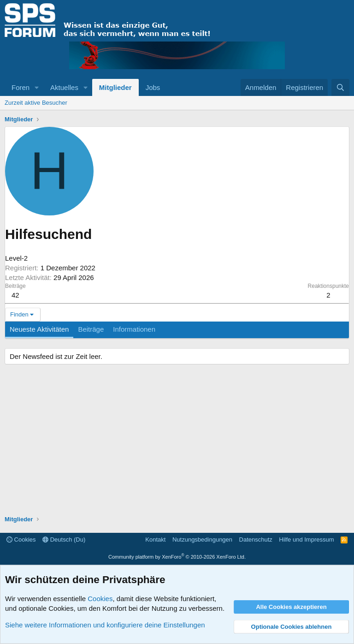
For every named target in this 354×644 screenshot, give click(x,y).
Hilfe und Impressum (306, 540)
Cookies (21, 540)
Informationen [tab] (134, 329)
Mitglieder (115, 87)
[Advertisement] (177, 441)
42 (15, 295)
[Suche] (340, 87)
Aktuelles (64, 87)
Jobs (153, 87)
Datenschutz (256, 540)
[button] (37, 87)
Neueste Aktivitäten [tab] (39, 329)
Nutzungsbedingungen (202, 540)
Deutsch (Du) (64, 540)
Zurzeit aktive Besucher (36, 103)
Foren (21, 87)
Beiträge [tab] (91, 329)
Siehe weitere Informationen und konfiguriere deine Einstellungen (105, 625)
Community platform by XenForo (177, 557)
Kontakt (155, 540)
